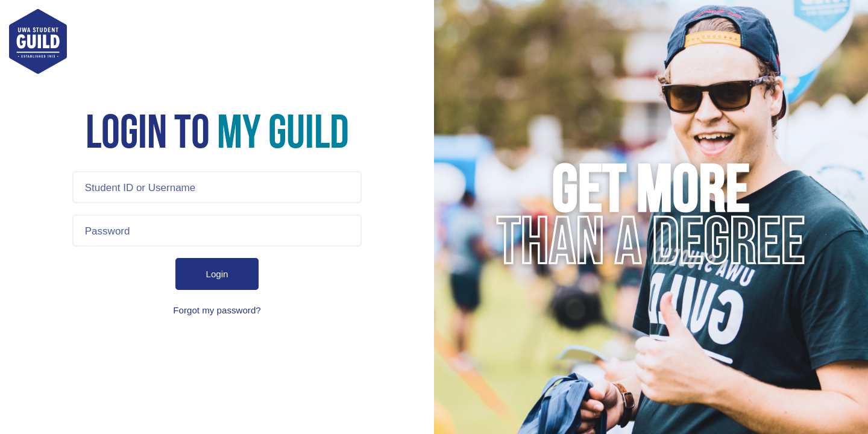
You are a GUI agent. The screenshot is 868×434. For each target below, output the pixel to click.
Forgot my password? (217, 310)
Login (217, 274)
